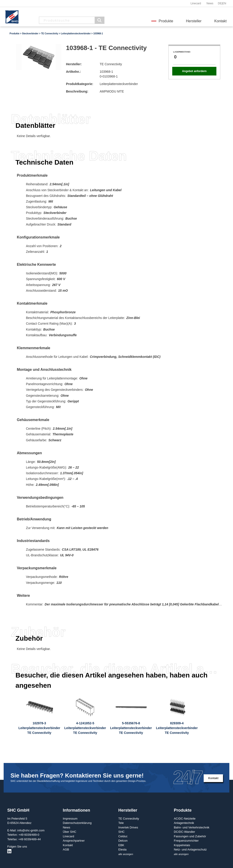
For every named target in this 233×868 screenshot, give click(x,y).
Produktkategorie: (80, 84)
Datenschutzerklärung (77, 823)
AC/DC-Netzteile (185, 819)
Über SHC (70, 832)
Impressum (70, 819)
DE (220, 3)
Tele (121, 823)
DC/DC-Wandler (184, 832)
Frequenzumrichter (186, 841)
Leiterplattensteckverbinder (76, 34)
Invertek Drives (128, 827)
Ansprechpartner (74, 841)
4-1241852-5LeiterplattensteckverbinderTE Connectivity (85, 728)
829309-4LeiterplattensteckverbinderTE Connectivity (177, 728)
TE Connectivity (50, 34)
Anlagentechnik (184, 823)
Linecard (196, 3)
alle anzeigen (126, 854)
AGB (66, 849)
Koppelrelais (182, 845)
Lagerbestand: (182, 52)
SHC (121, 832)
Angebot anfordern (194, 71)
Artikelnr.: (73, 72)
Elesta (122, 849)
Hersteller (194, 21)
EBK (121, 845)
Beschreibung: (77, 91)
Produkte (166, 21)
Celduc (123, 836)
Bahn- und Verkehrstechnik (192, 827)
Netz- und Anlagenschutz (190, 849)
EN (224, 3)
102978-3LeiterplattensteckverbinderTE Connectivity (39, 728)
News (210, 3)
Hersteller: (74, 64)
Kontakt (220, 21)
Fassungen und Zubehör (190, 836)
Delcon (123, 841)
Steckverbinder (30, 34)
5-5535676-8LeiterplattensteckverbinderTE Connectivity (131, 728)
